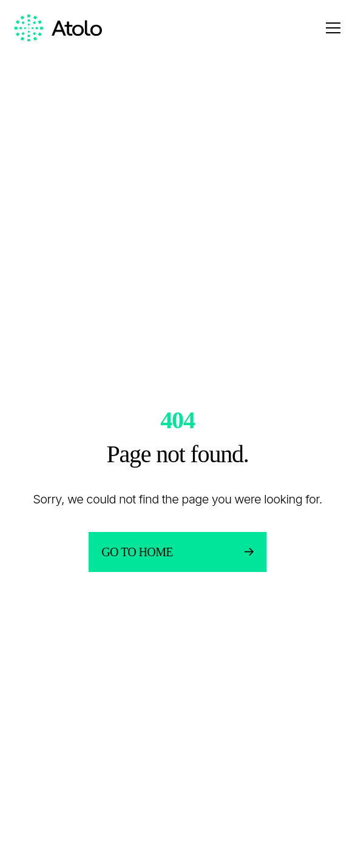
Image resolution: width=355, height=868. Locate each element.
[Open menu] (333, 28)
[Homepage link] (58, 28)
